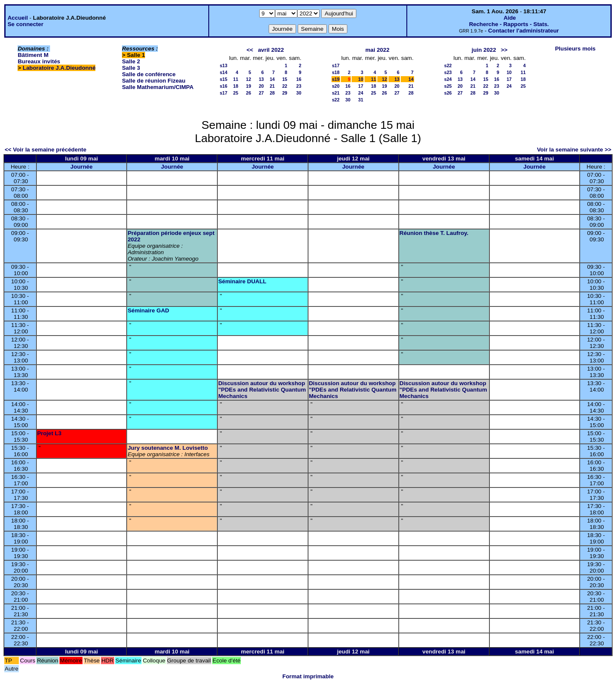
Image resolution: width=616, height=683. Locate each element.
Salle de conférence (149, 74)
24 (361, 93)
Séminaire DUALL (242, 281)
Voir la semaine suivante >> (574, 150)
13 (261, 79)
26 (249, 93)
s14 (224, 72)
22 (285, 86)
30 (299, 93)
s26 (448, 93)
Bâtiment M (33, 55)
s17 (224, 93)
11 (236, 79)
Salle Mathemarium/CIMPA (158, 87)
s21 (336, 93)
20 (261, 86)
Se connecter (26, 24)
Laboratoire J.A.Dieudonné (59, 68)
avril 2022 (271, 50)
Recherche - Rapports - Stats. (509, 24)
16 (299, 79)
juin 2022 (484, 50)
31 (361, 100)
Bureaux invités (39, 61)
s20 (336, 86)
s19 (336, 79)
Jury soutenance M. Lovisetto (167, 448)
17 (361, 86)
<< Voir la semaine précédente (46, 150)
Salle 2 (131, 61)
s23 (448, 72)
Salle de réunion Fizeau (154, 81)
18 (236, 86)
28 (272, 93)
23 (299, 86)
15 (285, 79)
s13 (224, 65)
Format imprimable (308, 676)
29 (285, 93)
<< (250, 50)
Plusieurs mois (575, 49)
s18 (336, 72)
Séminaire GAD (148, 310)
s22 (336, 100)
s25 (448, 86)
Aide (510, 18)
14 (272, 79)
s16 (224, 86)
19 (249, 86)
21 (272, 86)
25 (236, 93)
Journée (82, 167)
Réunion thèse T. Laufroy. (434, 233)
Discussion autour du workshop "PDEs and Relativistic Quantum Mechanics (262, 390)
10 (361, 79)
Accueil (18, 18)
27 (261, 93)
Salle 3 (131, 68)
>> (504, 50)
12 (249, 79)
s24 (448, 79)
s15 (224, 79)
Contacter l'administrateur (523, 31)
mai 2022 (377, 50)
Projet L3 (49, 433)
